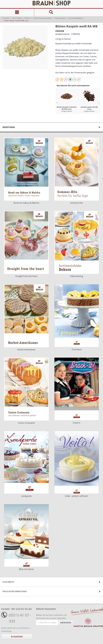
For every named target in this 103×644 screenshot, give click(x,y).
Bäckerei (28, 18)
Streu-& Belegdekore (76, 18)
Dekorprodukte (60, 18)
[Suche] (51, 12)
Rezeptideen (9, 127)
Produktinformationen (15, 591)
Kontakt (17, 637)
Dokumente (8, 582)
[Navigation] (17, 12)
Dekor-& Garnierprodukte (43, 18)
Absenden (66, 623)
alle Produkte (17, 18)
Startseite (6, 18)
